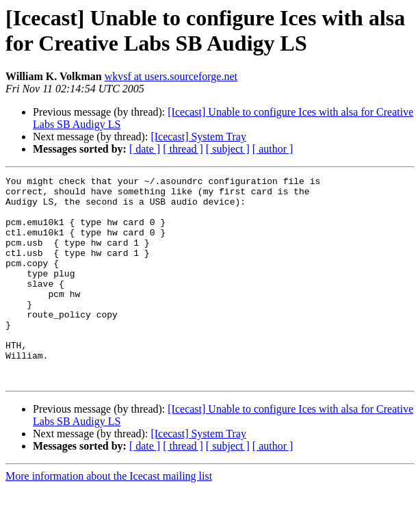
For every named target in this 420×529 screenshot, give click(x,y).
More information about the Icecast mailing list (109, 517)
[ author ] (273, 149)
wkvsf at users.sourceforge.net (171, 76)
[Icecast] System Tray (198, 137)
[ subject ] (228, 149)
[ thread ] (183, 149)
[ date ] (145, 149)
